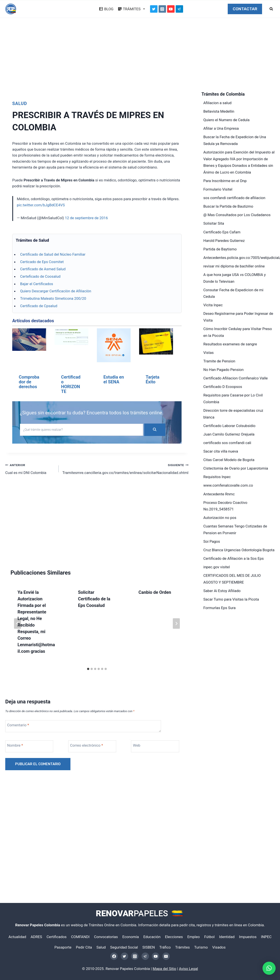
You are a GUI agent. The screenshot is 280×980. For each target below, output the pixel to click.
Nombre (15, 745)
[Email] (166, 956)
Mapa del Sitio (164, 969)
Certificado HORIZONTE (71, 384)
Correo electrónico (87, 745)
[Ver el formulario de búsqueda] (271, 9)
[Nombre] (30, 746)
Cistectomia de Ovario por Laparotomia (236, 468)
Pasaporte (63, 947)
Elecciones (174, 937)
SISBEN (149, 947)
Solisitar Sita (214, 223)
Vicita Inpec (213, 305)
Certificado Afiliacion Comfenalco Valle (236, 378)
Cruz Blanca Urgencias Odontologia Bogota (239, 550)
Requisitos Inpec (217, 477)
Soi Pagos (212, 541)
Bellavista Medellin (219, 111)
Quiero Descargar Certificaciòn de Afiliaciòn (56, 291)
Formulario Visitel (218, 189)
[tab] (88, 669)
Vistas (209, 353)
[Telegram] (179, 9)
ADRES (36, 937)
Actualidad (17, 937)
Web (137, 745)
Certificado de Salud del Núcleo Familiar (53, 254)
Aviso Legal (188, 969)
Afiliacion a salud (218, 103)
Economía (131, 937)
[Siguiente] (176, 623)
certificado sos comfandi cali (227, 443)
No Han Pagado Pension (224, 370)
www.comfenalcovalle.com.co (228, 485)
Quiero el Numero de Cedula (227, 120)
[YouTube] (171, 9)
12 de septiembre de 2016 (86, 218)
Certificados (57, 937)
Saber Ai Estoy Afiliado (222, 591)
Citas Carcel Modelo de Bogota (229, 460)
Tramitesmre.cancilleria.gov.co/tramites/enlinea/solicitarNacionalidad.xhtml (125, 468)
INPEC (266, 937)
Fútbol (210, 937)
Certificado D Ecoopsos (223, 387)
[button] (269, 968)
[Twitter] (154, 9)
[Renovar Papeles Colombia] (11, 9)
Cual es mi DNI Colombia (30, 468)
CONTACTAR (245, 9)
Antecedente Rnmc (219, 494)
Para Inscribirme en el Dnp (225, 181)
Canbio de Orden (155, 592)
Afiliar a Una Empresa (221, 128)
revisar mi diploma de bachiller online (234, 266)
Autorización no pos (220, 518)
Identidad (227, 937)
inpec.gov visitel (217, 567)
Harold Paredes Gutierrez (224, 241)
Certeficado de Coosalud (40, 276)
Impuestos (248, 937)
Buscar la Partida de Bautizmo (228, 206)
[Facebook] (114, 956)
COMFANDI (80, 937)
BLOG (109, 9)
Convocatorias (106, 937)
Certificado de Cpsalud (39, 306)
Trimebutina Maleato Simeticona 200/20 (53, 298)
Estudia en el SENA (114, 379)
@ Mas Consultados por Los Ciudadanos (237, 215)
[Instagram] (162, 9)
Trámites (183, 947)
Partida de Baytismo (220, 249)
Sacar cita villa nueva (221, 451)
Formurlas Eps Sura (220, 608)
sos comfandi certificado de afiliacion (234, 198)
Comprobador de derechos (29, 382)
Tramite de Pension (219, 361)
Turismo (201, 947)
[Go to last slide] (17, 623)
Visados (219, 947)
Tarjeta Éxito (152, 379)
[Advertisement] (140, 56)
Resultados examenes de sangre (230, 344)
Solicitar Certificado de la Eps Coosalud (94, 599)
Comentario (18, 725)
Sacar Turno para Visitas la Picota (231, 599)
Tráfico (165, 947)
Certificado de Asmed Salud (43, 269)
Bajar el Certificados (37, 284)
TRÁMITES (134, 9)
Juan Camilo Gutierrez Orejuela (229, 434)
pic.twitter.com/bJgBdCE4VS (41, 205)
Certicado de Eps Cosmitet (42, 262)
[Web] (155, 746)
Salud (20, 103)
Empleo (193, 937)
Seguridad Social (124, 947)
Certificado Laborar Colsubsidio (229, 426)
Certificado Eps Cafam (222, 232)
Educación (152, 937)
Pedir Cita (84, 947)
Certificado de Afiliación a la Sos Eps (234, 558)
